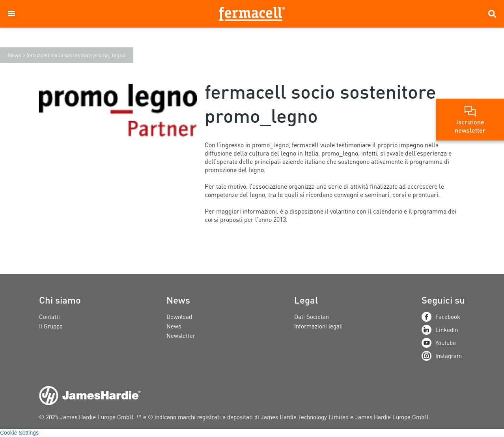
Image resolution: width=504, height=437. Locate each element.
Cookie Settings (19, 433)
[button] (11, 14)
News (15, 55)
